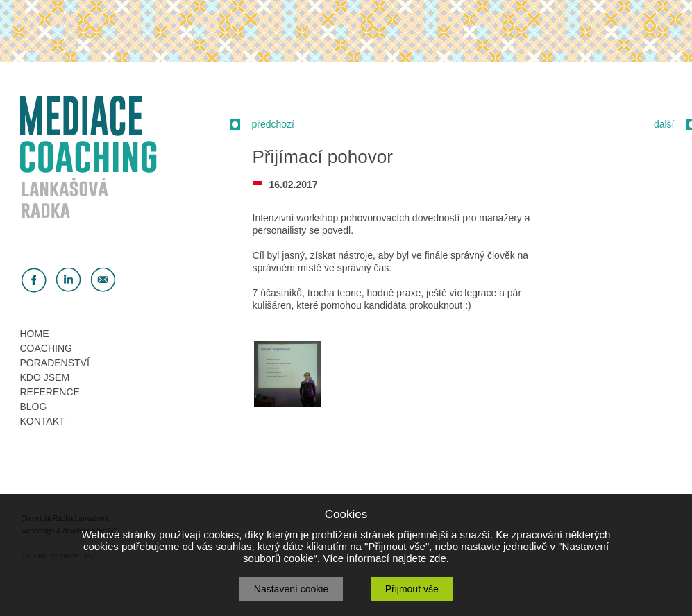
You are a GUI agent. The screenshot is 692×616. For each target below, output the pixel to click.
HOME (35, 334)
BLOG (34, 407)
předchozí (273, 124)
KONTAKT (43, 421)
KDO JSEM (45, 377)
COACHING (46, 348)
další (664, 124)
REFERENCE (50, 392)
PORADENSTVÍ (55, 363)
